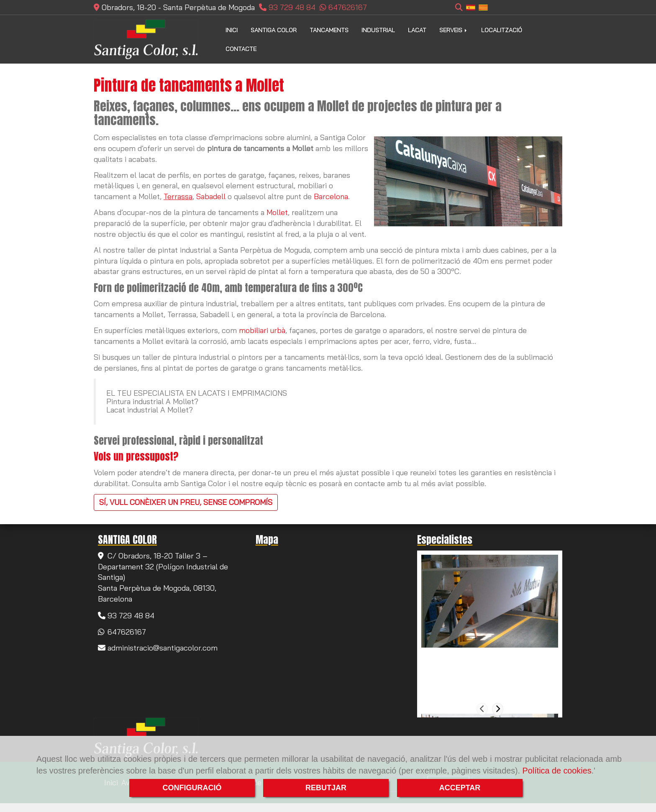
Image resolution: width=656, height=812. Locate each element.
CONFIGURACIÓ (192, 788)
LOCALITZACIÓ (502, 30)
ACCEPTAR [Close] (460, 788)
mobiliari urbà (262, 330)
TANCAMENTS (329, 30)
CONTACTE (241, 49)
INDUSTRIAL (378, 30)
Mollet (277, 212)
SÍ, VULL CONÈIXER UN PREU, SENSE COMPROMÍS (186, 502)
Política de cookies (557, 771)
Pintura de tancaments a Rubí (477, 657)
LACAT (417, 30)
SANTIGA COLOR (274, 30)
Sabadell (211, 196)
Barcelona (331, 196)
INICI (232, 30)
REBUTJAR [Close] (326, 788)
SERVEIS (454, 30)
